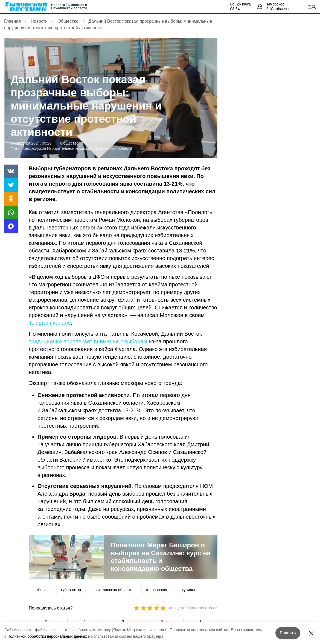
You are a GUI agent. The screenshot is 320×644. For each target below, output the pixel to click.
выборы (40, 590)
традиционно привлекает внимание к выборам (88, 341)
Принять (288, 633)
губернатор (71, 590)
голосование (157, 590)
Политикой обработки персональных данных (47, 636)
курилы (188, 590)
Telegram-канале (50, 323)
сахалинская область (114, 590)
